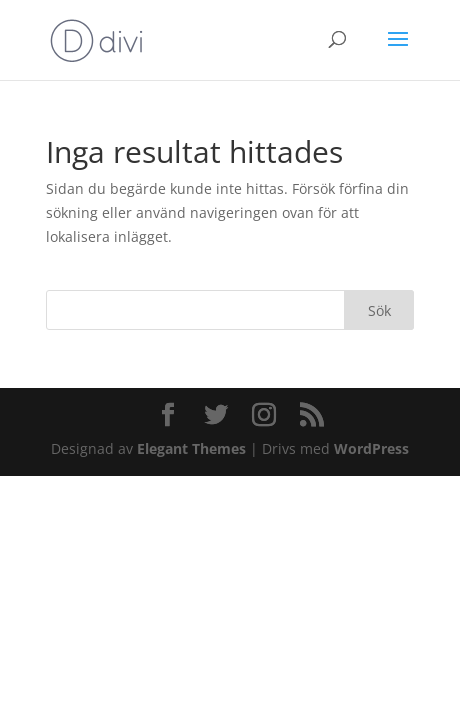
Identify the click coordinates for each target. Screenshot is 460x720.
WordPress (371, 448)
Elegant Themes (191, 448)
